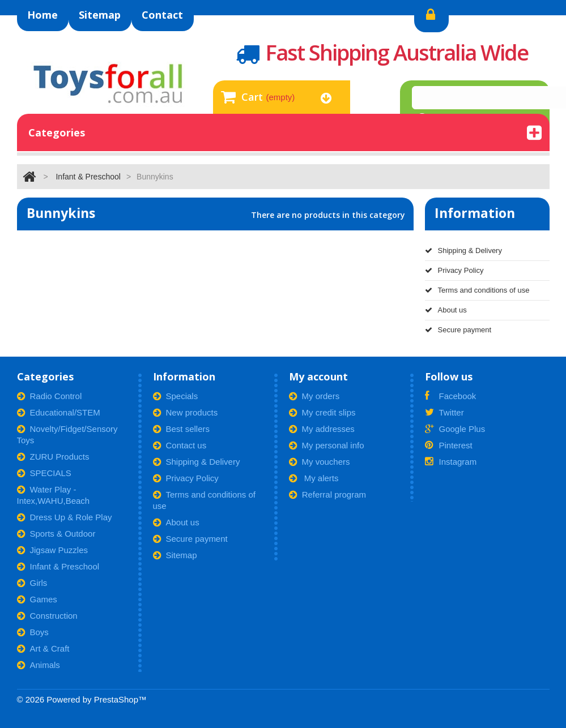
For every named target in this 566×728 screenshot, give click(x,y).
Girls (32, 583)
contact (162, 15)
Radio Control (50, 396)
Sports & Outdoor (56, 534)
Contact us (180, 445)
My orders (314, 396)
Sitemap (175, 555)
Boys (33, 632)
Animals (39, 665)
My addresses (322, 429)
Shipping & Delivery (463, 250)
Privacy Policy (454, 270)
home (42, 15)
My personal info (327, 445)
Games (37, 599)
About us (446, 310)
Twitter (444, 412)
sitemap (100, 15)
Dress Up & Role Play (65, 517)
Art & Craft (43, 648)
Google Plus (455, 429)
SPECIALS (44, 473)
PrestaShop (116, 699)
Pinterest (449, 445)
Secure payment (458, 330)
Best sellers (182, 429)
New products (186, 412)
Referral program (328, 494)
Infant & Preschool (88, 177)
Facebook (451, 396)
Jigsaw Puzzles (53, 550)
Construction (47, 616)
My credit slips (322, 412)
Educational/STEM (59, 412)
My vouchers (320, 462)
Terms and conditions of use (477, 290)
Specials (176, 396)
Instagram (451, 462)
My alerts (314, 478)
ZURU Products (53, 457)
